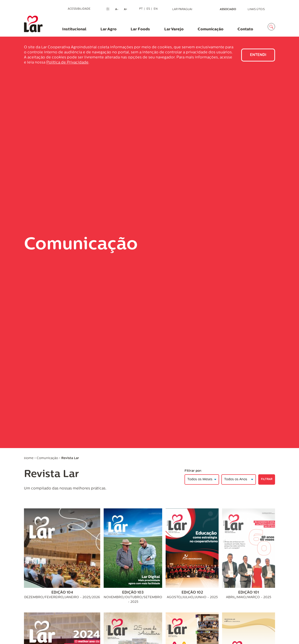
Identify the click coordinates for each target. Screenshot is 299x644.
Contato (245, 29)
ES (148, 9)
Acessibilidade (79, 9)
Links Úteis (256, 9)
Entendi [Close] (258, 55)
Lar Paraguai (182, 9)
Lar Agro (108, 29)
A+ (127, 10)
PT (141, 9)
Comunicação (211, 29)
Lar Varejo (174, 29)
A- (118, 10)
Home (29, 458)
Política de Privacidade (67, 63)
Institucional (74, 29)
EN (156, 9)
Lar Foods (140, 29)
